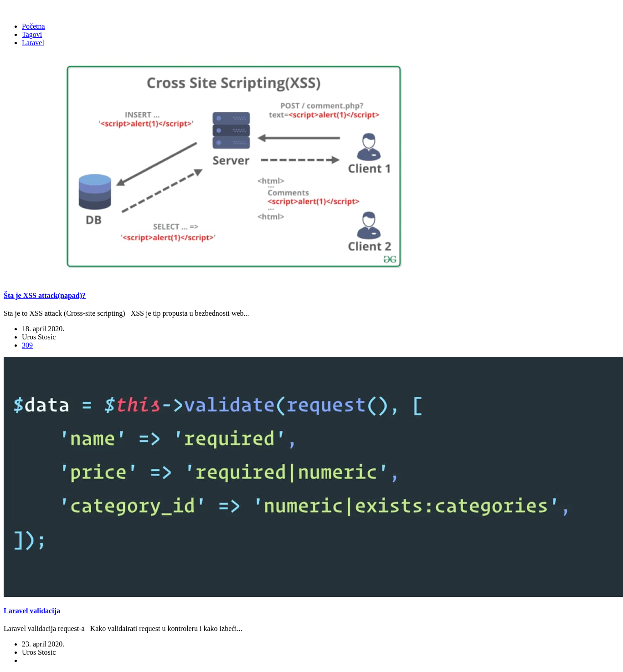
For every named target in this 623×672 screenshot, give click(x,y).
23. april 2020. (43, 644)
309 (27, 345)
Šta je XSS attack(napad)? (45, 295)
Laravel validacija (32, 611)
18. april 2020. (43, 329)
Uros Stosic (39, 337)
